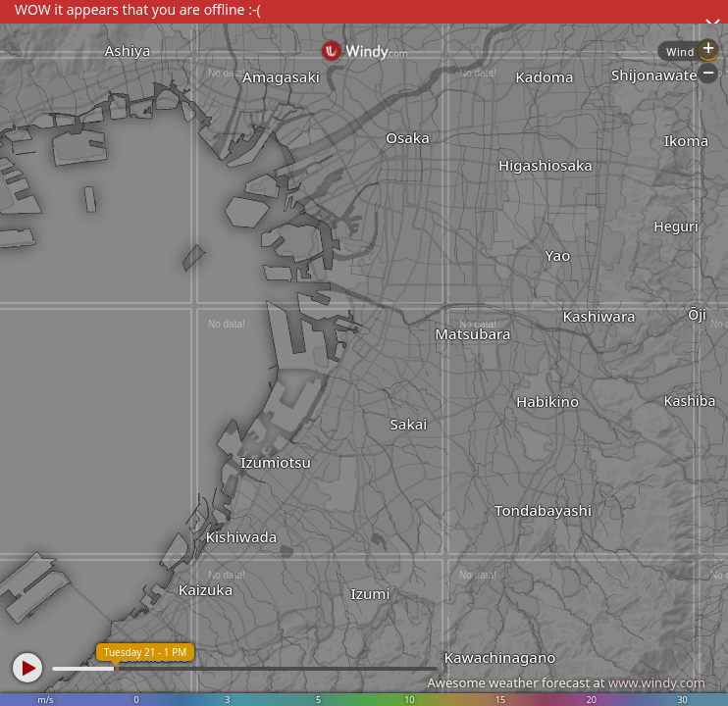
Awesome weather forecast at (566, 682)
